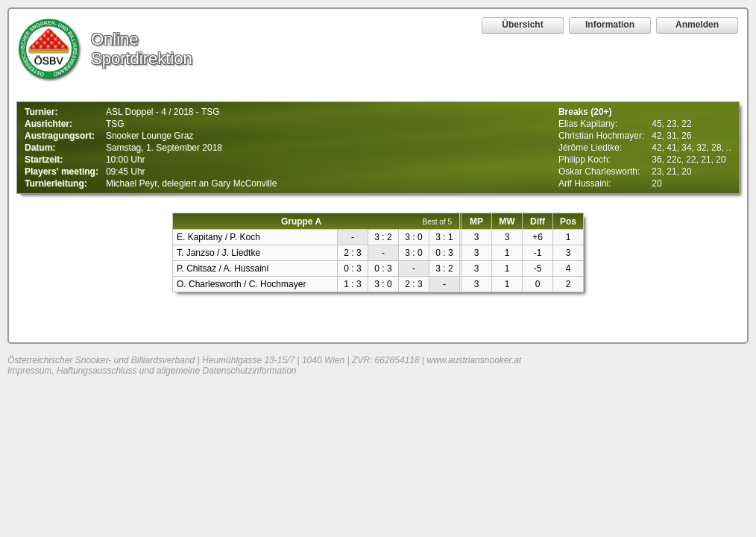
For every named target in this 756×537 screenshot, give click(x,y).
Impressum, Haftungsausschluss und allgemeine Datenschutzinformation (152, 371)
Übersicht (522, 25)
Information (610, 25)
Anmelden (697, 25)
